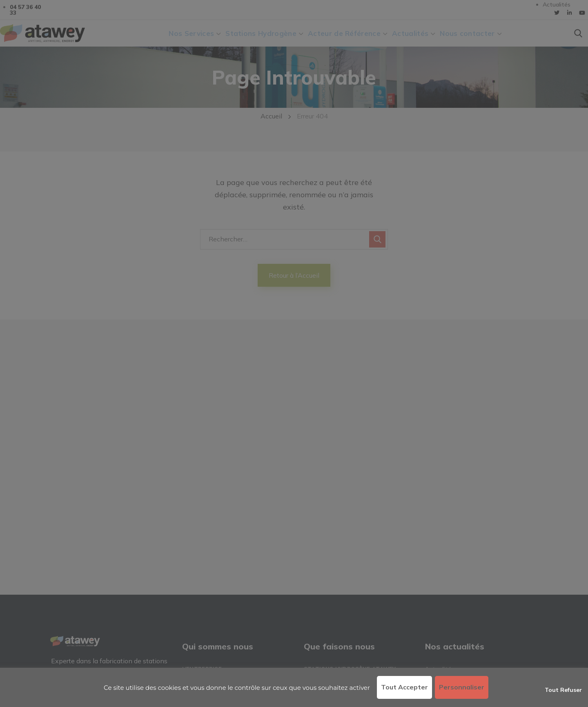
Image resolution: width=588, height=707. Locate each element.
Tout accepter (404, 687)
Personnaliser (462, 687)
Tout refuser (563, 690)
